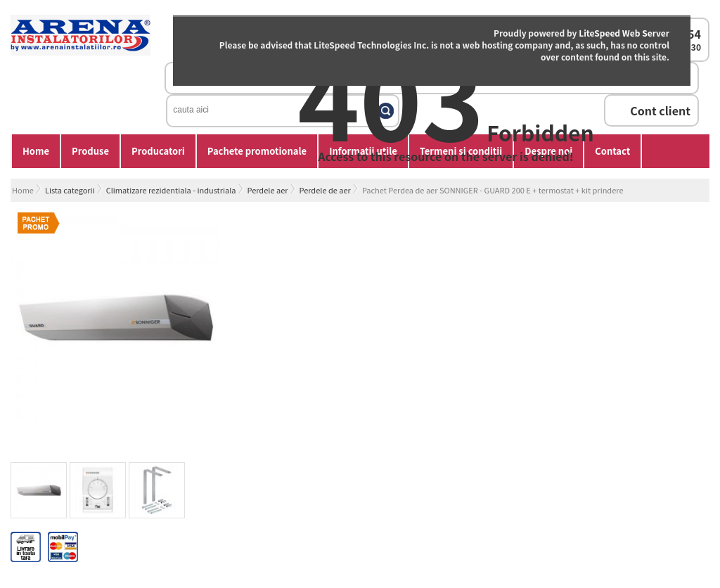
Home (36, 151)
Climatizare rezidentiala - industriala (171, 190)
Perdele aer (268, 190)
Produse (90, 151)
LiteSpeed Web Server (624, 33)
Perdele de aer (325, 190)
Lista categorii (70, 190)
